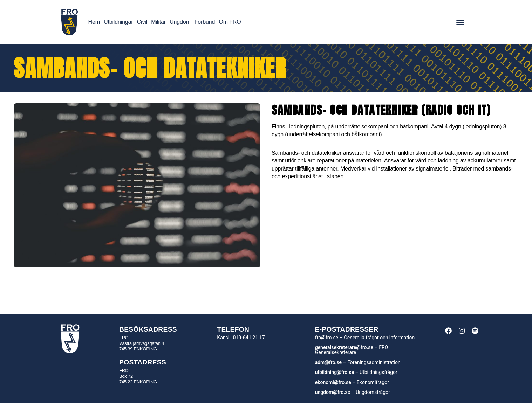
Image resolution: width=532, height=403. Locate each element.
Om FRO (230, 22)
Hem (94, 22)
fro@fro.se (327, 338)
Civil (142, 22)
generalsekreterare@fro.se (344, 347)
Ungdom (180, 22)
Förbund (205, 22)
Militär (158, 22)
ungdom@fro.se (333, 392)
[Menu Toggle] (460, 22)
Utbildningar (118, 22)
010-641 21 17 (249, 338)
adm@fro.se (328, 362)
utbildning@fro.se (335, 372)
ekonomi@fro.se (333, 382)
